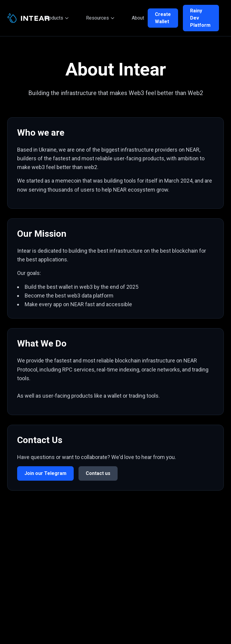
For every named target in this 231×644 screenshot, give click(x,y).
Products (57, 18)
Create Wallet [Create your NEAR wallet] (163, 18)
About (138, 18)
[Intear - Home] (24, 18)
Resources (100, 18)
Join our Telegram (45, 473)
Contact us (98, 473)
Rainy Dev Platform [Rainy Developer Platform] (200, 18)
